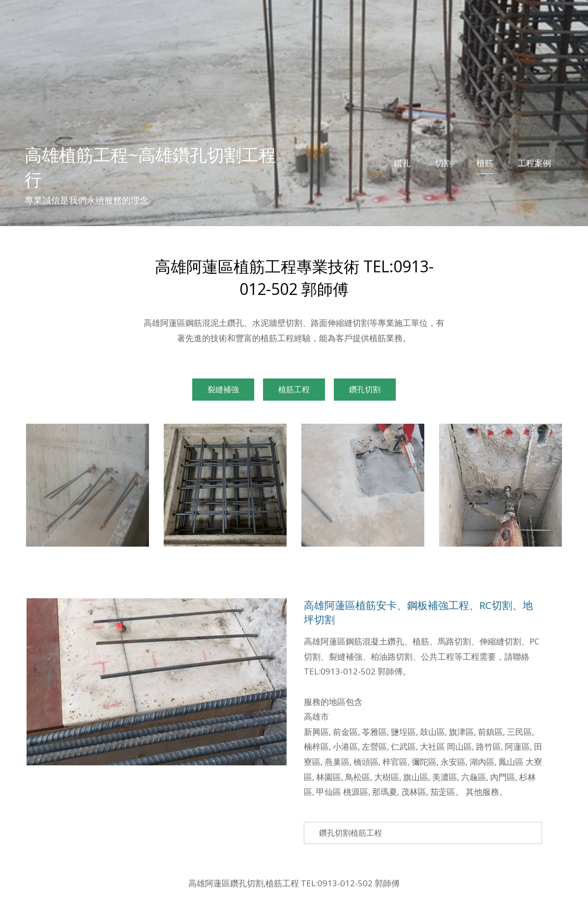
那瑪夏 (385, 792)
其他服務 (482, 792)
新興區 (316, 732)
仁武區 (403, 746)
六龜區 (474, 777)
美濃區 (445, 777)
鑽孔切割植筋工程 (351, 833)
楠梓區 (316, 746)
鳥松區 (358, 777)
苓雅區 (374, 732)
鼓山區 (432, 732)
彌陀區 (424, 762)
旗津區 (461, 732)
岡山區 (459, 746)
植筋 (485, 163)
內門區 (503, 777)
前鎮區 (490, 732)
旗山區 (416, 777)
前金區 (345, 732)
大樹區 (387, 777)
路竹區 (488, 746)
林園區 (329, 777)
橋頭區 (366, 762)
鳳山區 (511, 762)
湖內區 (482, 762)
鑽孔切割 (365, 389)
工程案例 (534, 163)
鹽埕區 (403, 732)
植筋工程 (294, 389)
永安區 (453, 762)
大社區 (432, 746)
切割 (443, 163)
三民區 (519, 732)
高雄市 (316, 716)
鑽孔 (402, 163)
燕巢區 (337, 762)
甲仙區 (329, 792)
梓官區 (395, 762)
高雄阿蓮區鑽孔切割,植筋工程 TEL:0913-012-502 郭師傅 (294, 883)
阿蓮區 (517, 746)
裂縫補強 (223, 389)
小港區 (345, 746)
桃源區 (356, 792)
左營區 (374, 746)
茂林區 (414, 792)
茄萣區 (443, 792)
